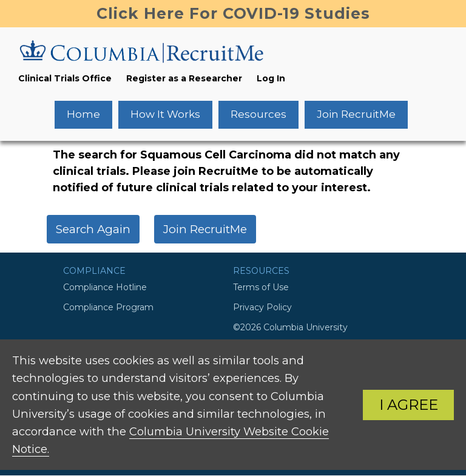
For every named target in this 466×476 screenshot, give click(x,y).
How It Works (165, 114)
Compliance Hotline (105, 287)
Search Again (93, 229)
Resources (258, 114)
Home (83, 114)
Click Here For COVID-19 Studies (233, 13)
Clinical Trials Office (65, 78)
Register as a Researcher (184, 78)
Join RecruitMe (356, 114)
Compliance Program (108, 307)
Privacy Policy (262, 307)
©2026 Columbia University (290, 327)
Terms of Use (261, 287)
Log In (271, 78)
